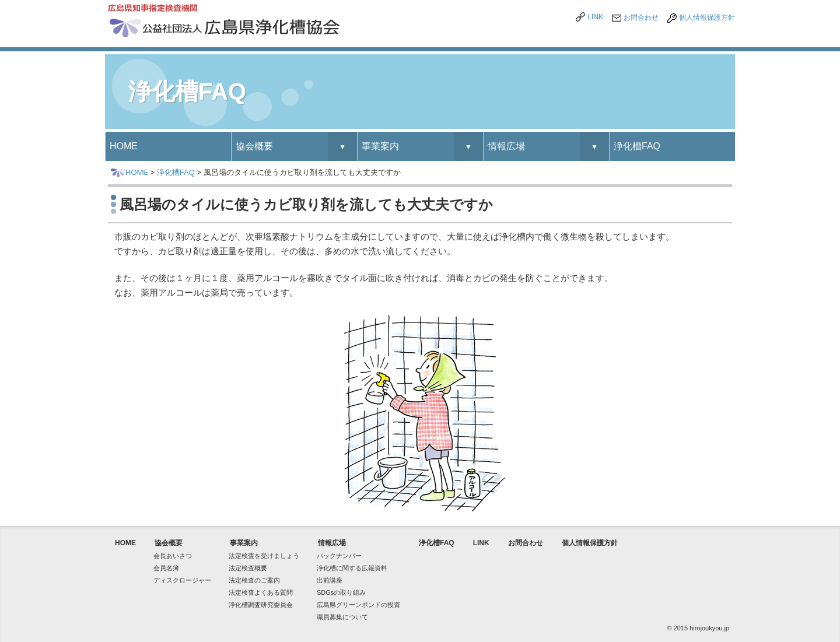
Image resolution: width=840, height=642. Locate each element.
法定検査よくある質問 (261, 592)
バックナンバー (339, 556)
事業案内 (380, 146)
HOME (124, 146)
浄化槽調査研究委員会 (261, 605)
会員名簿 (166, 568)
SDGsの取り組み (341, 592)
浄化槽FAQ (637, 146)
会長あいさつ (173, 556)
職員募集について (342, 617)
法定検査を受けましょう (264, 556)
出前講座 (330, 580)
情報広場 (506, 146)
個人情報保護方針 (707, 17)
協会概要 (254, 146)
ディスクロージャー (182, 580)
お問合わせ (641, 17)
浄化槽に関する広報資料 (352, 568)
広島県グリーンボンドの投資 (358, 605)
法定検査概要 (248, 568)
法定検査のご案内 (254, 580)
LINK (595, 17)
